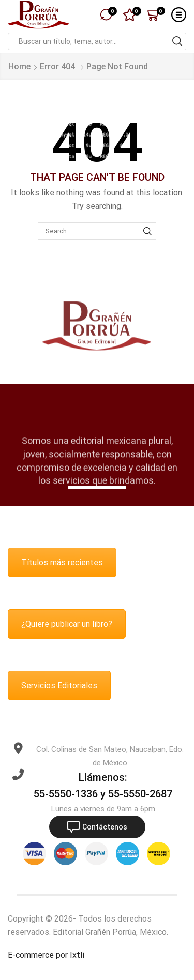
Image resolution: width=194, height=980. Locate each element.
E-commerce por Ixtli (46, 955)
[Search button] (177, 41)
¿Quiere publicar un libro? (67, 624)
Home (19, 66)
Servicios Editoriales (59, 685)
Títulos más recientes (62, 562)
